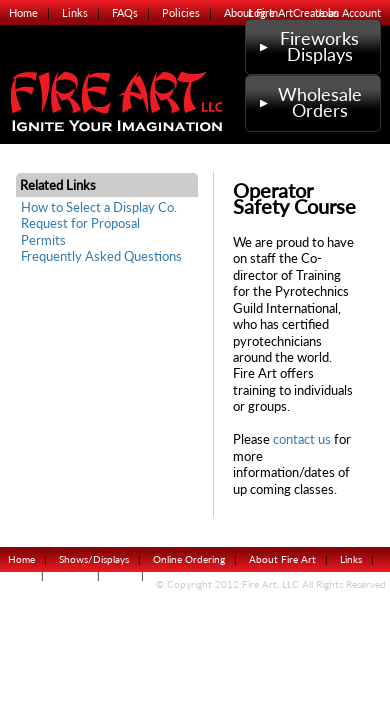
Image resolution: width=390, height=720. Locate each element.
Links (75, 12)
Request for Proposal (80, 223)
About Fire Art (282, 559)
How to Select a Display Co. (99, 207)
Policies (181, 12)
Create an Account (337, 12)
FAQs (125, 12)
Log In (263, 12)
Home (23, 12)
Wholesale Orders (308, 102)
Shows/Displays (94, 559)
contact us (302, 439)
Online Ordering (189, 559)
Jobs (122, 575)
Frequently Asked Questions (101, 256)
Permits (43, 240)
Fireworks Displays (307, 46)
